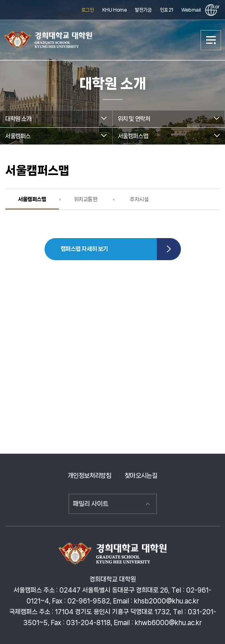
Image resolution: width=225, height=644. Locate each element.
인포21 (167, 10)
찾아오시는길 (141, 476)
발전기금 (143, 10)
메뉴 (211, 40)
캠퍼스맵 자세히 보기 (84, 249)
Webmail (191, 10)
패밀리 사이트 (91, 504)
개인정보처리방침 (90, 476)
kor (215, 7)
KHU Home (115, 10)
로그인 (88, 10)
